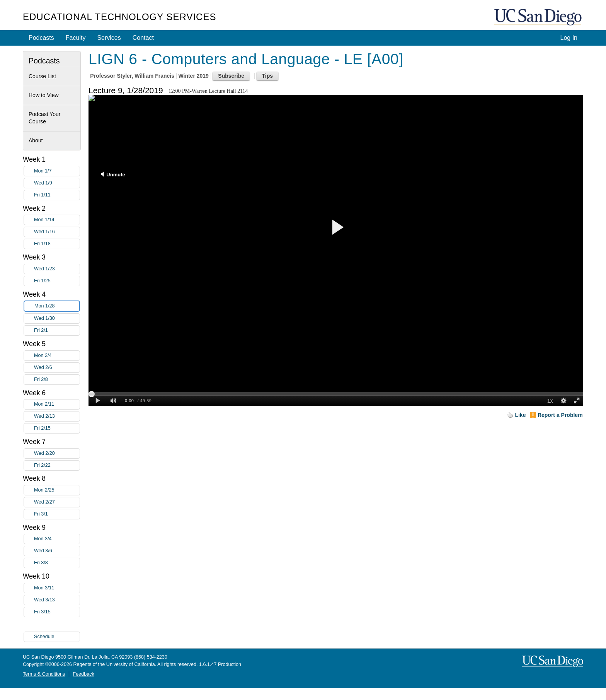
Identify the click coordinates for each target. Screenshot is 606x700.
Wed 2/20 (57, 453)
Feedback (83, 674)
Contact (143, 38)
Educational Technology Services (119, 17)
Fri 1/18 (57, 244)
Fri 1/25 (57, 281)
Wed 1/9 (57, 183)
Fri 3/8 (57, 563)
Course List (42, 76)
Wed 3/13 (57, 600)
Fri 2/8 (57, 380)
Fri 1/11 (57, 195)
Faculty (76, 38)
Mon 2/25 (57, 490)
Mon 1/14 (57, 220)
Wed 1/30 (57, 318)
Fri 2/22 (57, 465)
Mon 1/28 (57, 306)
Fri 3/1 (57, 514)
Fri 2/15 (57, 428)
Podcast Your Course (45, 118)
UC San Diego (539, 18)
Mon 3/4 (57, 539)
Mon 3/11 (57, 588)
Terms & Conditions (44, 674)
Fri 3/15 (57, 612)
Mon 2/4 (57, 356)
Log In (569, 38)
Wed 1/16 (57, 232)
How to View (44, 95)
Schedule (44, 637)
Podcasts (41, 38)
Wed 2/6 (57, 368)
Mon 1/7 (57, 171)
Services (109, 38)
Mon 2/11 (57, 404)
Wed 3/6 (57, 551)
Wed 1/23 (57, 269)
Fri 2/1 (57, 330)
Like (520, 415)
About (36, 140)
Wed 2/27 (57, 502)
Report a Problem (560, 415)
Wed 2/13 (57, 416)
